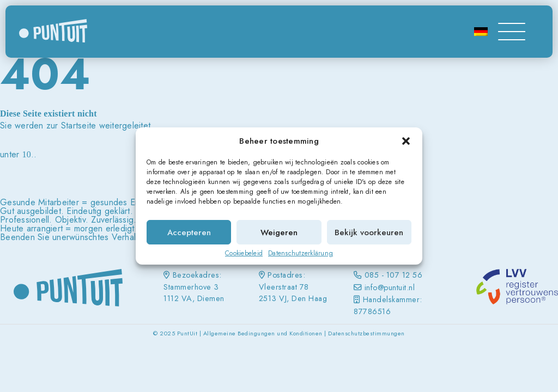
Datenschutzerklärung (301, 253)
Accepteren (189, 232)
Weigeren (279, 232)
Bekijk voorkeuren (369, 232)
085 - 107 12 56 (394, 275)
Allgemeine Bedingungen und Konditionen (263, 333)
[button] (406, 141)
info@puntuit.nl (390, 287)
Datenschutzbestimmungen (366, 333)
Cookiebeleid (244, 253)
